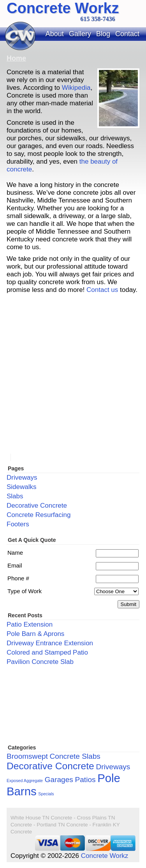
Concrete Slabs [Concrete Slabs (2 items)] (75, 756)
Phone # (18, 578)
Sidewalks (22, 487)
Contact (127, 34)
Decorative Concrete (37, 506)
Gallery (80, 34)
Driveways (22, 478)
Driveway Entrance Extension (50, 643)
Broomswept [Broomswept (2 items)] (27, 756)
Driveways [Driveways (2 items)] (113, 767)
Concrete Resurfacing (39, 515)
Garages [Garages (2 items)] (59, 780)
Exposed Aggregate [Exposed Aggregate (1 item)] (25, 781)
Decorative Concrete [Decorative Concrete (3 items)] (50, 766)
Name (15, 553)
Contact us (102, 290)
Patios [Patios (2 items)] (85, 780)
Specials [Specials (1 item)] (46, 794)
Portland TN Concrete (62, 825)
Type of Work (25, 591)
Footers (18, 524)
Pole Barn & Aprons (35, 634)
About (55, 34)
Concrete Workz (63, 8)
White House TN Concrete (41, 818)
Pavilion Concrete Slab (40, 662)
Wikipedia (76, 88)
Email (15, 565)
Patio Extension (30, 624)
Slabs (15, 496)
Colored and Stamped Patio (47, 652)
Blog (103, 34)
